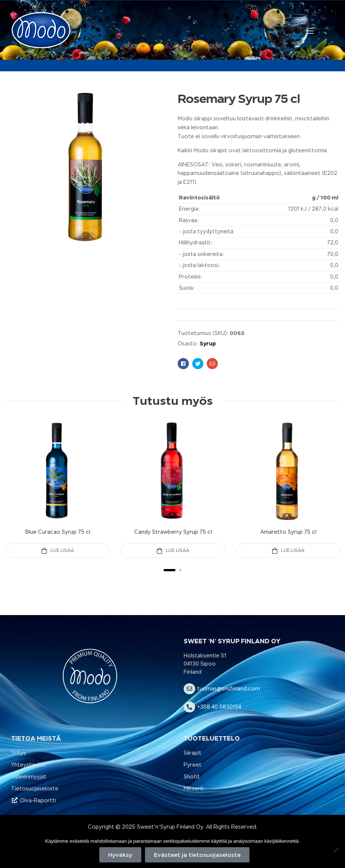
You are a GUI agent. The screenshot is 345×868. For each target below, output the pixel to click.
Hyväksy (120, 855)
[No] (336, 850)
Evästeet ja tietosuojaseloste (197, 855)
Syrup (208, 343)
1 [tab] (170, 570)
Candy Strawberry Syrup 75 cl (173, 532)
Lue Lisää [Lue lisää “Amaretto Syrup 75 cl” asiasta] (293, 550)
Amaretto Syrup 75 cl (288, 532)
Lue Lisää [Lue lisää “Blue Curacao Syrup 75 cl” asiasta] (62, 550)
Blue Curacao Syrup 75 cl (58, 532)
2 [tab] (180, 570)
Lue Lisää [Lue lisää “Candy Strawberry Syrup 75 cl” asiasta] (178, 550)
